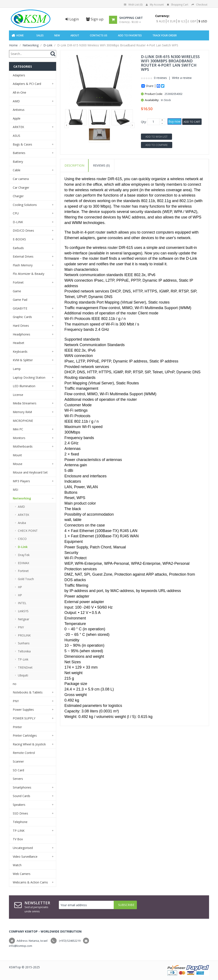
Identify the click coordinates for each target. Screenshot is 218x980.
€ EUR (171, 21)
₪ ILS (181, 21)
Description (74, 165)
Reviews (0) (101, 165)
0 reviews (160, 78)
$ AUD (161, 21)
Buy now (174, 121)
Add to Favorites (130, 35)
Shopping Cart (178, 5)
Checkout (199, 5)
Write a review (182, 78)
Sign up (95, 19)
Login (72, 19)
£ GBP (192, 21)
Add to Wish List (156, 137)
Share (147, 86)
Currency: (162, 16)
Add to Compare (157, 145)
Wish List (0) (133, 5)
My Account (155, 5)
